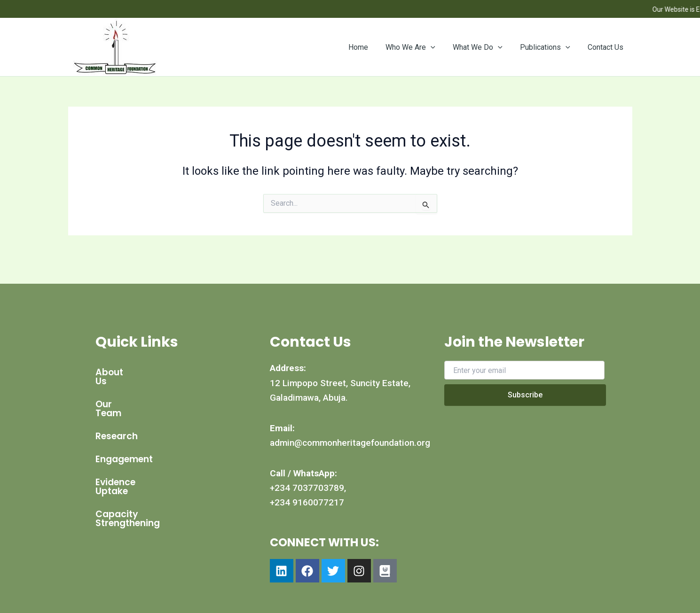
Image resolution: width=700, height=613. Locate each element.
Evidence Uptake (133, 464)
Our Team (118, 395)
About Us (116, 372)
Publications (549, 47)
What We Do (484, 47)
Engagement (124, 441)
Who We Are (419, 47)
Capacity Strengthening (150, 487)
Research (117, 418)
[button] (440, 47)
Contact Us (607, 47)
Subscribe (525, 395)
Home (370, 47)
